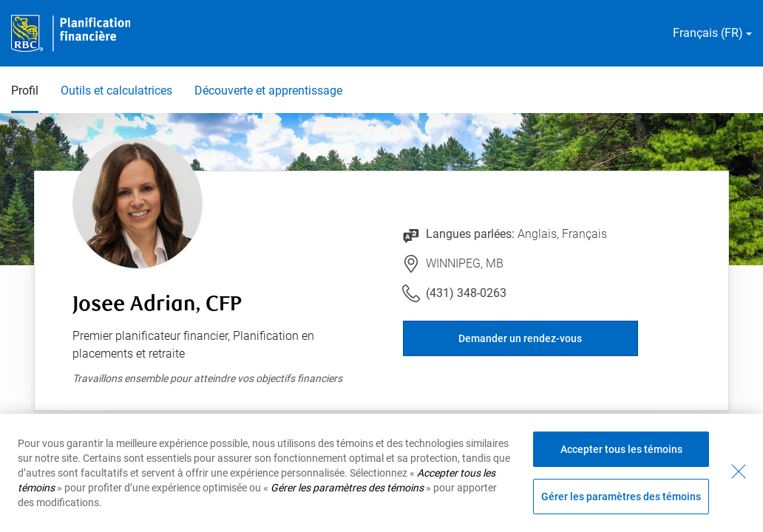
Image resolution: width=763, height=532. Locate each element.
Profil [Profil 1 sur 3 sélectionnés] (25, 91)
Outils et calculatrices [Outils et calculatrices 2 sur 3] (116, 91)
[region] (381, 473)
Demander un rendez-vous (520, 338)
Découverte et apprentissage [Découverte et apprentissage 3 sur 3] (268, 91)
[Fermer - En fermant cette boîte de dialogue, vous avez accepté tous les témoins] (739, 471)
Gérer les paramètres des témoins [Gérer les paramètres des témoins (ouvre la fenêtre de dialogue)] (621, 497)
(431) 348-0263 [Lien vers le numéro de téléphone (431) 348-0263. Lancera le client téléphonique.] (466, 293)
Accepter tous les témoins (621, 449)
